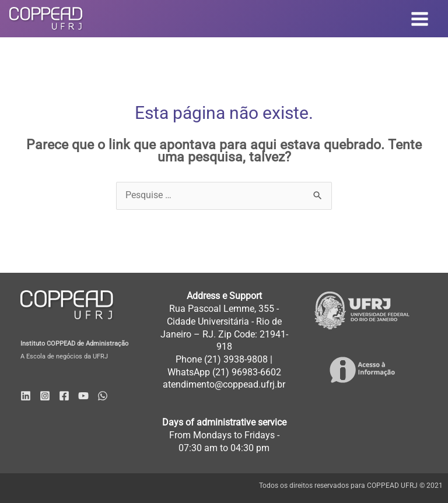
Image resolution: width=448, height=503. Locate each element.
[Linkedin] (26, 396)
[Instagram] (45, 396)
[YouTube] (83, 396)
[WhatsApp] (103, 396)
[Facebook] (64, 396)
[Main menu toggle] (420, 19)
